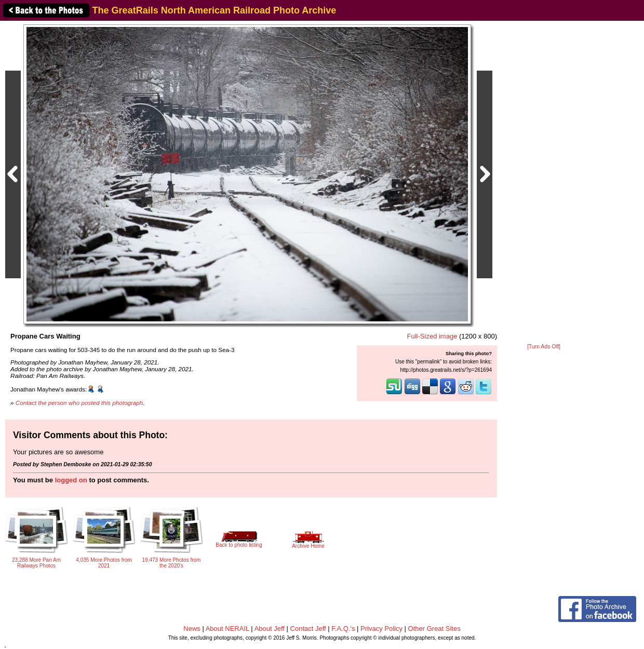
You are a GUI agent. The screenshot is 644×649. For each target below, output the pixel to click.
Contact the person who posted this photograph (79, 403)
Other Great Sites (434, 628)
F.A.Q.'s (343, 628)
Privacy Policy (381, 628)
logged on (71, 480)
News (192, 628)
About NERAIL (227, 628)
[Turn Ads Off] (544, 347)
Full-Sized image (432, 336)
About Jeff (270, 628)
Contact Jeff (308, 628)
